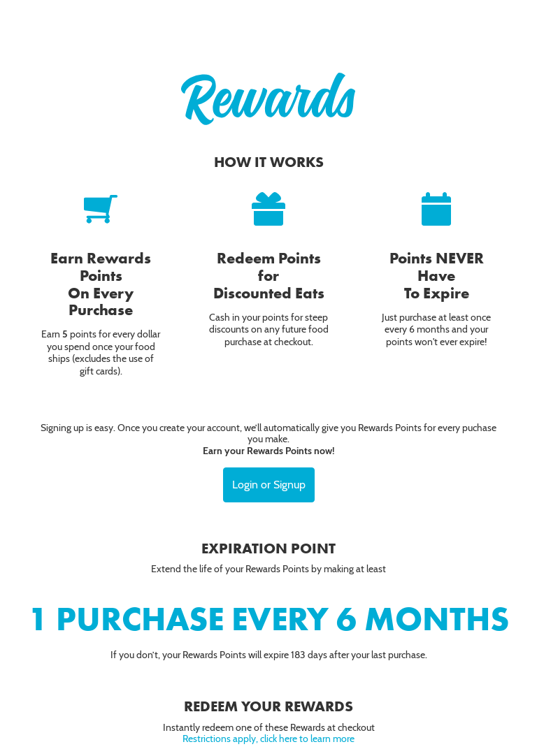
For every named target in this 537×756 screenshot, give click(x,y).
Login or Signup (269, 485)
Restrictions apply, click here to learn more (268, 739)
